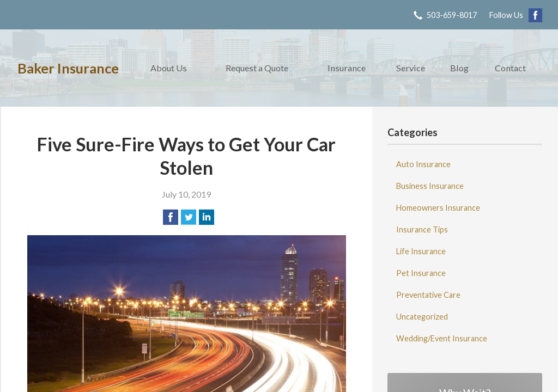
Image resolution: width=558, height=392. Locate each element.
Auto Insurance (423, 164)
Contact (510, 68)
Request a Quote (257, 68)
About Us (169, 68)
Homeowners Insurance (438, 208)
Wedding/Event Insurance (442, 338)
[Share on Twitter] (189, 217)
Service (411, 68)
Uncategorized (422, 317)
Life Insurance (421, 251)
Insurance (347, 68)
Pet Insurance (421, 273)
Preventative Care (428, 295)
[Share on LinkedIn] (207, 217)
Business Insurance (430, 186)
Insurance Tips (422, 229)
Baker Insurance (68, 68)
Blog (459, 68)
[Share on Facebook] (171, 217)
